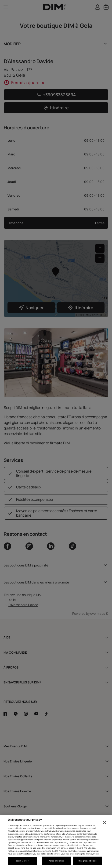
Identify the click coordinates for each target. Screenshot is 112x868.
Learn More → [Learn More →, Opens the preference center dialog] (23, 861)
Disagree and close (87, 861)
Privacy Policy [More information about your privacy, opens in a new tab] (92, 854)
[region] (56, 842)
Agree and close (56, 861)
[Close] (105, 823)
